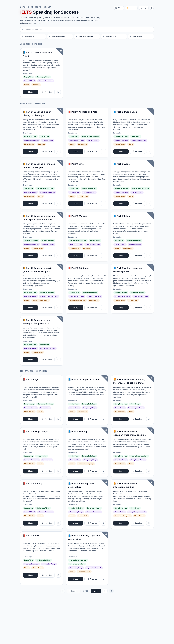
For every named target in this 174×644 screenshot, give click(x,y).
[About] (119, 8)
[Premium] (131, 8)
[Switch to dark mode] (152, 8)
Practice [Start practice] (47, 92)
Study (30, 92)
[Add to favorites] (58, 92)
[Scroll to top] (111, 591)
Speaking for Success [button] (50, 12)
